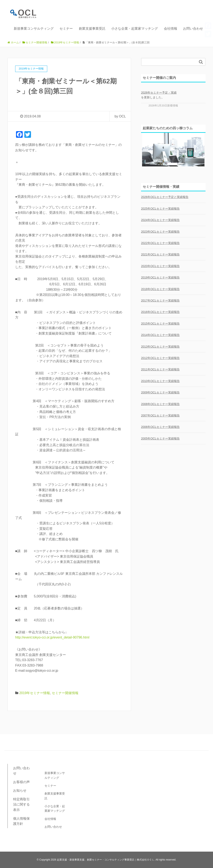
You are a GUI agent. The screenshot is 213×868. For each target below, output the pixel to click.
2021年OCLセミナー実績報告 (160, 254)
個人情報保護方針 (21, 821)
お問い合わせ (193, 29)
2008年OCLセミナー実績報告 (160, 404)
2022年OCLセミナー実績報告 (160, 243)
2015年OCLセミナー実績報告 (160, 324)
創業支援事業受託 (92, 29)
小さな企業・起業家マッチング (135, 29)
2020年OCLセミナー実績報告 (160, 266)
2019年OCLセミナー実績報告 (160, 277)
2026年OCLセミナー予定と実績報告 (165, 197)
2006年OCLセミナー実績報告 (160, 427)
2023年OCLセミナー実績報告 (160, 232)
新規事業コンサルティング (34, 29)
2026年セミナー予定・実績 (159, 93)
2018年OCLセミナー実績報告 (160, 289)
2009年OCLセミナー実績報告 (160, 392)
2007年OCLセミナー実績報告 (160, 415)
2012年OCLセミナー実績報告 (160, 358)
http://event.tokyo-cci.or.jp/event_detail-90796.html (52, 637)
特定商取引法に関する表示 (21, 805)
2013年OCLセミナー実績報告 (160, 347)
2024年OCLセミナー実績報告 (160, 220)
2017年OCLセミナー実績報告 (160, 300)
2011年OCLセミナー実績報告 (160, 369)
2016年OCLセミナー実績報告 (160, 312)
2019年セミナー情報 (35, 693)
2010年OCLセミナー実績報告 (160, 381)
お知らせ (20, 790)
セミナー (66, 29)
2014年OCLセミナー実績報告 (160, 335)
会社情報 (171, 29)
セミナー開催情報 (65, 693)
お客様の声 (21, 782)
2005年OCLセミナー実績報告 (160, 438)
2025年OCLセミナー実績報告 (160, 209)
